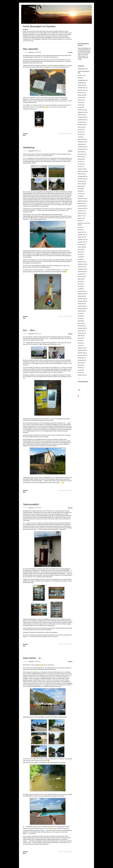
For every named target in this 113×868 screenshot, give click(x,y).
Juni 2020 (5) (81, 316)
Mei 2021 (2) (81, 341)
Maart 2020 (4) (81, 323)
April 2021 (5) (81, 338)
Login (79, 390)
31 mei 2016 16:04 (37, 52)
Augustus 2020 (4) (82, 306)
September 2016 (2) (82, 201)
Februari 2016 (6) (82, 184)
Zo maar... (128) (82, 75)
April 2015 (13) (81, 159)
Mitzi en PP (31, 52)
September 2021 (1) (82, 350)
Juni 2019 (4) (81, 286)
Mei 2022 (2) (81, 368)
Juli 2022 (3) (81, 373)
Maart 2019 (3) (81, 279)
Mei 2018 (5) (81, 254)
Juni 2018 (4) (81, 257)
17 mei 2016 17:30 (37, 508)
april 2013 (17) (81, 100)
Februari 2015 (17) (82, 154)
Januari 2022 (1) (82, 358)
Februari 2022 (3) (82, 360)
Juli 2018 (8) (81, 259)
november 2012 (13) (83, 88)
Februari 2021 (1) (82, 333)
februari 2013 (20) (82, 95)
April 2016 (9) (81, 189)
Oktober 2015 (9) (82, 174)
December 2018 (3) (82, 272)
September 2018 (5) (82, 264)
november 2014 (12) (83, 147)
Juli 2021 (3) (81, 346)
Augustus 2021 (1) (82, 348)
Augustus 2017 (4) (82, 232)
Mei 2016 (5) (81, 191)
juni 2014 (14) (81, 135)
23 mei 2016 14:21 (37, 334)
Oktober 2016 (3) (82, 204)
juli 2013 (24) (81, 107)
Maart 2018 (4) (81, 249)
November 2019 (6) (82, 299)
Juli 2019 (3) (81, 289)
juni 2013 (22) (81, 105)
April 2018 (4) (81, 252)
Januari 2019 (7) (82, 274)
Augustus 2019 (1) (82, 291)
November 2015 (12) (83, 176)
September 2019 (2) (82, 294)
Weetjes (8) (80, 78)
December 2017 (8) (82, 242)
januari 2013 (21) (82, 93)
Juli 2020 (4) (81, 314)
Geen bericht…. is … (33, 658)
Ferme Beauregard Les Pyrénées (39, 26)
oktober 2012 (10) (82, 85)
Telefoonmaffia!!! (31, 504)
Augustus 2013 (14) (82, 110)
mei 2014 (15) (81, 132)
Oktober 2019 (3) (82, 296)
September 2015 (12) (83, 171)
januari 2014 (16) (82, 122)
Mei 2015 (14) (81, 162)
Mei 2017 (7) (81, 221)
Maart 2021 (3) (81, 336)
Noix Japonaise (31, 49)
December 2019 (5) (82, 301)
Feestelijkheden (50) (83, 69)
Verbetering (29, 147)
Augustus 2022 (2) (82, 375)
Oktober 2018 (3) (82, 267)
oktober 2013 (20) (82, 115)
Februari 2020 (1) (82, 304)
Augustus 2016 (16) (82, 199)
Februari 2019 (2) (82, 277)
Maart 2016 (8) (81, 186)
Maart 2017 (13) (82, 216)
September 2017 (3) (82, 235)
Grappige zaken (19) (83, 80)
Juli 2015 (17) (81, 167)
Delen (24, 135)
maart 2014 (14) (82, 127)
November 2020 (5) (82, 309)
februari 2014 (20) (82, 125)
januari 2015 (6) (81, 152)
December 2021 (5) (82, 355)
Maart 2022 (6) (81, 363)
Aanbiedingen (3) (82, 83)
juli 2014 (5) (81, 137)
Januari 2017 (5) (82, 211)
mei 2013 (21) (81, 103)
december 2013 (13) (83, 120)
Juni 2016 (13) (81, 194)
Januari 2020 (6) (82, 326)
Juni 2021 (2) (81, 343)
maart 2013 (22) (82, 98)
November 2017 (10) (83, 240)
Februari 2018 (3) (82, 247)
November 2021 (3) (82, 353)
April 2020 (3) (81, 321)
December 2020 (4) (82, 328)
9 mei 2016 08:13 (37, 661)
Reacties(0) (25, 134)
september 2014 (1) (82, 142)
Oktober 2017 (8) (82, 237)
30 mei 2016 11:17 (37, 151)
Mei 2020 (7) (81, 318)
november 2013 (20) (83, 117)
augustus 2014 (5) (82, 139)
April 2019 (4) (81, 281)
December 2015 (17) (83, 179)
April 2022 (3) (81, 365)
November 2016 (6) (82, 206)
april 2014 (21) (81, 130)
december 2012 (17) (83, 90)
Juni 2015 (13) (81, 164)
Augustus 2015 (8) (82, 169)
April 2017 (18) (81, 218)
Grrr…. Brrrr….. (31, 330)
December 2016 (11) (83, 208)
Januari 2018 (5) (82, 245)
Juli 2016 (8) (81, 196)
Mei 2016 (70, 52)
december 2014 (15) (83, 149)
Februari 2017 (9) (82, 213)
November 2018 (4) (82, 269)
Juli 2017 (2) (81, 230)
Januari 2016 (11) (82, 181)
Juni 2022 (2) (81, 370)
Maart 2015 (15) (82, 157)
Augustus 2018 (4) (82, 262)
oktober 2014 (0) (82, 144)
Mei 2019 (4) (81, 284)
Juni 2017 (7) (81, 227)
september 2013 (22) (83, 112)
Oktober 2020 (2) (82, 311)
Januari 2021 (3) (82, 331)
